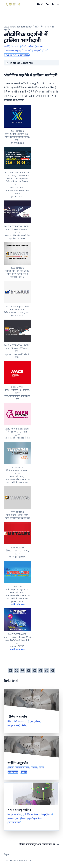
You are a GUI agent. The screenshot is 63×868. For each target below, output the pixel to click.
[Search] (48, 4)
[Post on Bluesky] (23, 671)
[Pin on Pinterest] (35, 671)
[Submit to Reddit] (29, 671)
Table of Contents (21, 63)
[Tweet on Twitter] (16, 671)
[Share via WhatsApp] (47, 671)
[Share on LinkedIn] (10, 671)
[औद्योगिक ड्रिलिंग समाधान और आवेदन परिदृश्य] (31, 711)
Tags (6, 854)
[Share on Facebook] (41, 671)
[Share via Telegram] (53, 671)
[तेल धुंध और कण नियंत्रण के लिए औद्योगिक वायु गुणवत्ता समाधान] (31, 806)
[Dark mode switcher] (53, 4)
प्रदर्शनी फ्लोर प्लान (17, 604)
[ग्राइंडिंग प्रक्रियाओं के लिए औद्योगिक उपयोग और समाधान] (31, 758)
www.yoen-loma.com (22, 860)
